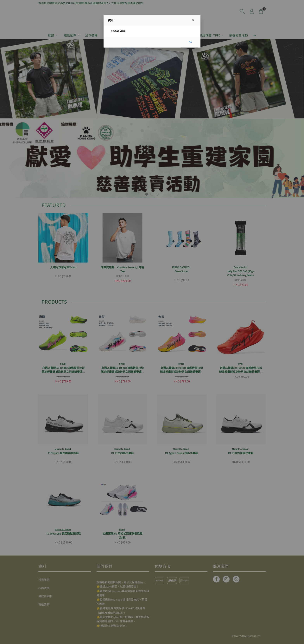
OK (190, 42)
